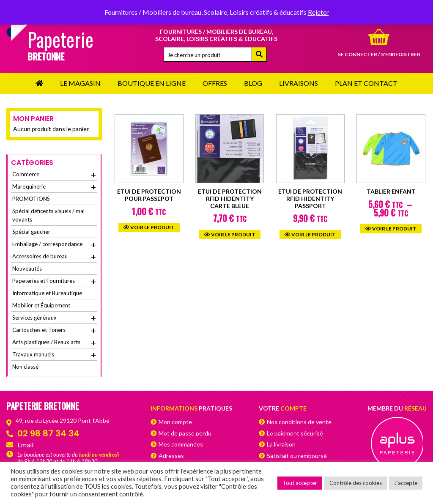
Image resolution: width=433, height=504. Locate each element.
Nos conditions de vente (299, 422)
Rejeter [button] (318, 12)
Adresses (171, 456)
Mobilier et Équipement (41, 305)
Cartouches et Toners (54, 330)
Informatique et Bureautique (47, 293)
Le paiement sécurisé (295, 433)
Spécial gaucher (31, 232)
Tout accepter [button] (300, 483)
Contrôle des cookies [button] (356, 483)
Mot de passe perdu (185, 433)
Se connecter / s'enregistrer (379, 54)
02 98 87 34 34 (48, 433)
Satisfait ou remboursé (297, 456)
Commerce (54, 175)
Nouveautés (27, 268)
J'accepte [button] (406, 483)
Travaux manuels (54, 355)
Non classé (25, 367)
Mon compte (175, 422)
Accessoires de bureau (54, 257)
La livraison (281, 444)
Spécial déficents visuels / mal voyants (48, 215)
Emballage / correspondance (54, 244)
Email (25, 445)
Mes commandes (181, 444)
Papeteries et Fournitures (54, 281)
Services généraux (54, 318)
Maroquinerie (54, 187)
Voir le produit (149, 227)
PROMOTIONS (31, 199)
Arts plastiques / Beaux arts (54, 342)
